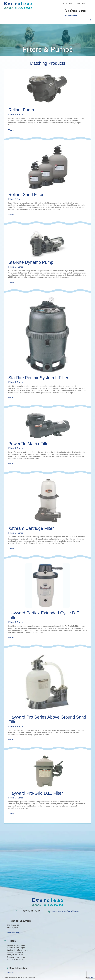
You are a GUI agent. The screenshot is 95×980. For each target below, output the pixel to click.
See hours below (71, 15)
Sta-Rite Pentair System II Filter (38, 378)
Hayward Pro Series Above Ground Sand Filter (47, 719)
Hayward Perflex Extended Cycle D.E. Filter (44, 615)
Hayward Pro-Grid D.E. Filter (36, 793)
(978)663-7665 (28, 911)
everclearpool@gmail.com (63, 911)
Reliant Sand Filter (26, 195)
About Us (67, 3)
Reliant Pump (21, 110)
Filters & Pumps (16, 114)
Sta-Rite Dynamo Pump (31, 262)
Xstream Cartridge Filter (31, 528)
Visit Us (81, 3)
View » (11, 130)
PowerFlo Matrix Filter (29, 444)
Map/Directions (13, 932)
